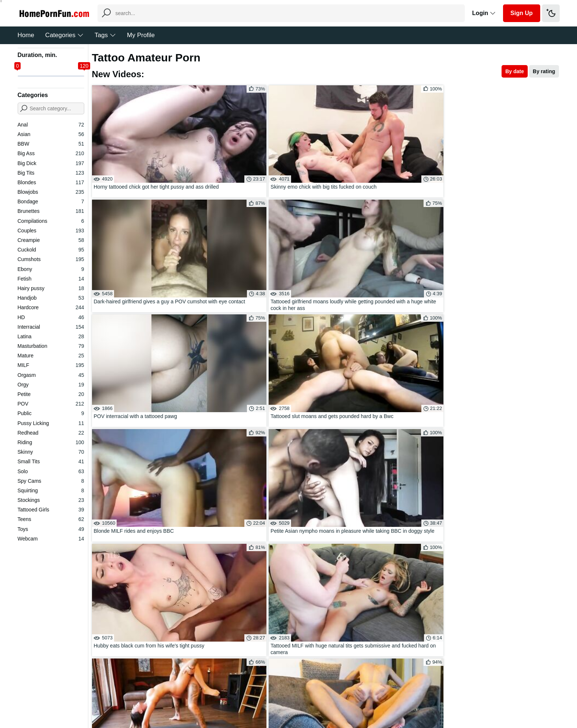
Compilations (51, 221)
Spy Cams (51, 481)
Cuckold (51, 250)
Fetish (51, 279)
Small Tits (51, 461)
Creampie (51, 240)
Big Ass (51, 153)
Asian (51, 134)
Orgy (51, 385)
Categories (64, 35)
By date (515, 71)
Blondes (51, 182)
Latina (51, 336)
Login (484, 13)
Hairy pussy (51, 288)
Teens (51, 519)
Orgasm (51, 375)
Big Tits (51, 173)
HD (51, 317)
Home (26, 35)
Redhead (51, 433)
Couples (51, 231)
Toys (51, 529)
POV (51, 404)
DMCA (303, 700)
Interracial (51, 327)
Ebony (51, 269)
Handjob (51, 298)
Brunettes (51, 211)
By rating (544, 71)
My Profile (141, 35)
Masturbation (51, 346)
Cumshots (51, 259)
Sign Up (521, 13)
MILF (51, 365)
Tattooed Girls (51, 510)
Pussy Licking (51, 423)
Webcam (51, 539)
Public (51, 413)
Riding (51, 442)
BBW (51, 144)
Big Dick (51, 163)
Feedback (277, 700)
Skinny (51, 452)
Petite (51, 394)
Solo (51, 471)
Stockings (51, 500)
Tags (105, 35)
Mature (51, 356)
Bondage (51, 201)
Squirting (51, 490)
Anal (51, 125)
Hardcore (51, 307)
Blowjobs (51, 192)
